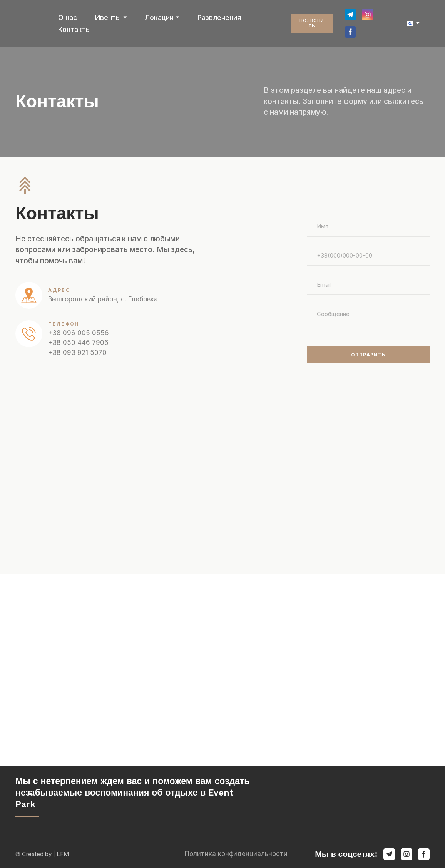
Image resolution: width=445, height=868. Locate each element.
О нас (68, 18)
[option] (410, 23)
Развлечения (219, 18)
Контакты (74, 29)
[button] (312, 23)
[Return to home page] (31, 23)
